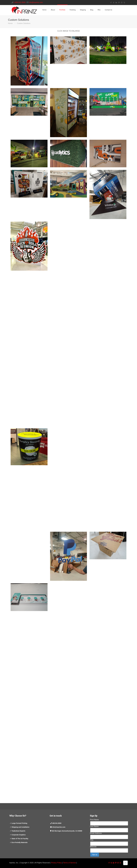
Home (10, 23)
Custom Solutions (24, 23)
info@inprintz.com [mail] (36, 2)
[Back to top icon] (125, 863)
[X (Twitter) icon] (114, 3)
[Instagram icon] (122, 3)
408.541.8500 (57, 823)
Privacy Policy (57, 863)
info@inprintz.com (59, 827)
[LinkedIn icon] (116, 3)
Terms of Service (70, 863)
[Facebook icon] (111, 3)
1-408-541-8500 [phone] (19, 2)
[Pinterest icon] (119, 3)
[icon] (124, 3)
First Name (94, 820)
